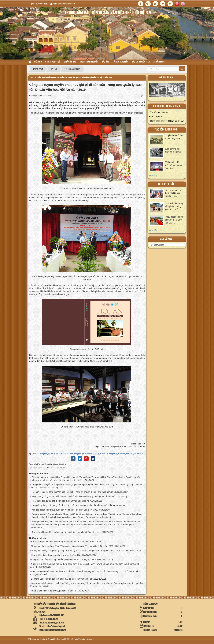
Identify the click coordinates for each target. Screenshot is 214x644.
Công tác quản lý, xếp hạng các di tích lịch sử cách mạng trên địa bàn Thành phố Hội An (73, 505)
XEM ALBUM (167, 91)
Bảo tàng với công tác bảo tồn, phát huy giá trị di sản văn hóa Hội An (63, 579)
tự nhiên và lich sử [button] (53, 63)
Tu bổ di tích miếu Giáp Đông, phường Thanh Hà (54, 591)
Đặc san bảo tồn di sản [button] (141, 62)
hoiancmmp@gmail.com (64, 4)
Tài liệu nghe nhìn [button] (122, 63)
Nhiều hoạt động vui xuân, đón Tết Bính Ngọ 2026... (174, 220)
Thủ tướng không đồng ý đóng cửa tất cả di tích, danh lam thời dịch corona (67, 532)
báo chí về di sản (166, 184)
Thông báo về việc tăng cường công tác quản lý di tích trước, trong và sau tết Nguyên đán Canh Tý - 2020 (80, 551)
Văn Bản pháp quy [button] (160, 63)
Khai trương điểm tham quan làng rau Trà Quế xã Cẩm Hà (58, 555)
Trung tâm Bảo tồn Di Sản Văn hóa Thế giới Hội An (70, 639)
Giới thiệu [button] (38, 62)
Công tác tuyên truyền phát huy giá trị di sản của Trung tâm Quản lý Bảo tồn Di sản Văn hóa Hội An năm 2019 (71, 78)
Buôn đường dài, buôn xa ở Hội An (173, 150)
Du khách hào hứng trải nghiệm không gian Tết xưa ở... (174, 206)
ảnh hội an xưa (166, 78)
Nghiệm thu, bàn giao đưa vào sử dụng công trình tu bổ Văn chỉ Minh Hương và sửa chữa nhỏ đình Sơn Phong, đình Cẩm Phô (85, 565)
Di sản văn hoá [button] (71, 63)
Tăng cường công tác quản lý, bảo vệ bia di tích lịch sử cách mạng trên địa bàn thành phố (73, 496)
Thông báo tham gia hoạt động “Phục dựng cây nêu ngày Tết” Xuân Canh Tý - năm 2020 (72, 546)
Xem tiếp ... (154, 176)
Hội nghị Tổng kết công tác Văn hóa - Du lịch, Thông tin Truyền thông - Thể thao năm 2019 (74, 492)
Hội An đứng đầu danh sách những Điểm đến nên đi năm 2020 (60, 542)
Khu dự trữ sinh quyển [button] (90, 63)
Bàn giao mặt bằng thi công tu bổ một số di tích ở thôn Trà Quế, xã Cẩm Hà (66, 559)
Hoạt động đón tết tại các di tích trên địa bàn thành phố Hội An (61, 501)
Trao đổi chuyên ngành (166, 130)
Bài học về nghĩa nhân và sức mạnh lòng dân (173, 165)
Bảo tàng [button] (107, 63)
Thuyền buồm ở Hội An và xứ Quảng (174, 137)
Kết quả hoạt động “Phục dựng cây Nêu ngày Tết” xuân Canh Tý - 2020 (65, 510)
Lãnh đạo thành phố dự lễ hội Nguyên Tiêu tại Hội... (174, 193)
